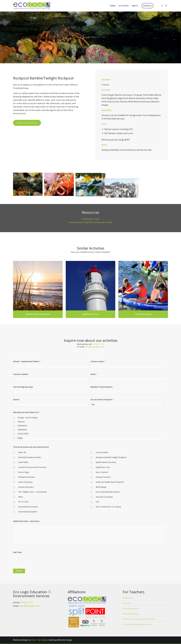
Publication (22, 430)
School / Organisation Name (27, 361)
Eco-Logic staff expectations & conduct (137, 624)
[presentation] (33, 560)
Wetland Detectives (27, 477)
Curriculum (127, 603)
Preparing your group (131, 614)
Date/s (16, 400)
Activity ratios (128, 598)
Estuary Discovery (26, 487)
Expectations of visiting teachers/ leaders (139, 619)
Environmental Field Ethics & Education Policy (90, 222)
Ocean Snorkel (102, 452)
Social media (23, 433)
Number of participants (102, 387)
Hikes (20, 497)
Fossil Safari (23, 462)
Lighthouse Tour (103, 467)
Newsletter (22, 426)
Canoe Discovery (25, 482)
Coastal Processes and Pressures (32, 467)
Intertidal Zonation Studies (30, 457)
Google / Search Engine (28, 417)
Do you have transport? (102, 400)
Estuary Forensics (103, 477)
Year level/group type (23, 387)
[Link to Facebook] (162, 6)
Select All (22, 452)
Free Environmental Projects (108, 492)
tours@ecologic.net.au (94, 347)
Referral (21, 422)
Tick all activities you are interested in (31, 447)
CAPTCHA (17, 552)
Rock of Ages (24, 472)
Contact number (21, 374)
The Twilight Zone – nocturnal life (32, 492)
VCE (97, 502)
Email (94, 374)
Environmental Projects (28, 507)
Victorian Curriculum (104, 497)
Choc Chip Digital (39, 640)
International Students (28, 512)
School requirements (131, 608)
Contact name (98, 361)
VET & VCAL (23, 502)
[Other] (90, 438)
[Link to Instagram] (166, 6)
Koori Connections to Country (108, 507)
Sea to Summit (102, 472)
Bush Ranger (101, 487)
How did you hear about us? (27, 412)
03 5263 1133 (98, 344)
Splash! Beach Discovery (106, 462)
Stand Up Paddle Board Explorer (110, 482)
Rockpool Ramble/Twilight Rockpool (111, 457)
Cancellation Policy (90, 219)
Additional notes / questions (26, 521)
